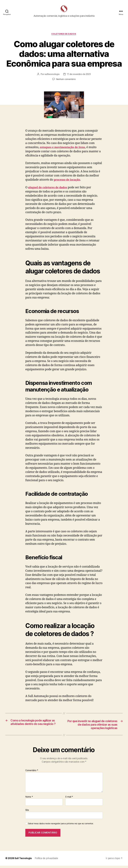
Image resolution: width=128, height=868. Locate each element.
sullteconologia (51, 76)
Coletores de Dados (64, 36)
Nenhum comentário (66, 81)
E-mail (69, 799)
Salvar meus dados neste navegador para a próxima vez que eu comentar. (61, 826)
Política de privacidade (48, 860)
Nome (29, 799)
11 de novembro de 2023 (79, 76)
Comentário (32, 773)
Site (27, 812)
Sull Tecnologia (23, 860)
